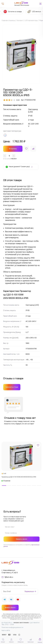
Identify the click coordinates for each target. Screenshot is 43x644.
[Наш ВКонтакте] (11, 600)
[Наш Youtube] (18, 600)
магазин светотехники (21, 623)
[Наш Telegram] (5, 600)
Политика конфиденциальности (12, 627)
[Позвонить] (3, 4)
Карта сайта (6, 630)
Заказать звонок (21, 539)
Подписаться (29, 591)
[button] (4, 486)
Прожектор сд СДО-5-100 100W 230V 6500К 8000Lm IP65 (19, 477)
